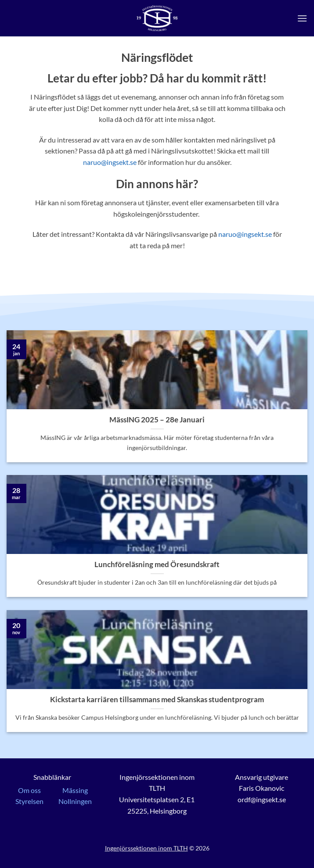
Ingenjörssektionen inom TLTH (146, 848)
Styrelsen (29, 801)
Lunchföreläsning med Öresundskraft (157, 564)
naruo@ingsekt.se (110, 162)
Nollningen (75, 801)
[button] (302, 18)
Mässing (75, 790)
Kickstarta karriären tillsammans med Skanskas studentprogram (157, 700)
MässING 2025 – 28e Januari (157, 420)
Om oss (29, 790)
